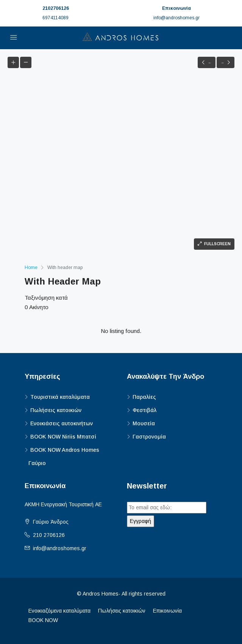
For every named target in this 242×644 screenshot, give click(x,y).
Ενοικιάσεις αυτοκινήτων (62, 423)
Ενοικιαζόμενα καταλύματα (59, 611)
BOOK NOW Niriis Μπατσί (63, 437)
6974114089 (55, 18)
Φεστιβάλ (144, 410)
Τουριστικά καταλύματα (60, 397)
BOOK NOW (43, 620)
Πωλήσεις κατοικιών (56, 410)
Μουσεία (144, 423)
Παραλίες (144, 397)
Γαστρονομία (149, 437)
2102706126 (56, 8)
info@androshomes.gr (60, 548)
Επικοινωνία (167, 611)
